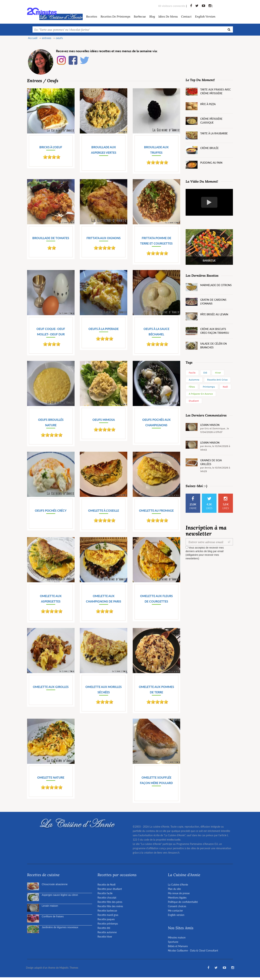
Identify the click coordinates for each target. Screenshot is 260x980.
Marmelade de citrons (216, 285)
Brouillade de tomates (51, 238)
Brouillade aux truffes (156, 150)
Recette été (104, 928)
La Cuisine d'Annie (178, 885)
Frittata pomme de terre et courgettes (156, 241)
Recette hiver (105, 937)
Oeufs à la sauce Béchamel (156, 332)
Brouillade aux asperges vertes (104, 150)
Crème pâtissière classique (211, 121)
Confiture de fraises (53, 916)
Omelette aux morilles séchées (104, 689)
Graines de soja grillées (211, 462)
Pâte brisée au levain (214, 314)
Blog (152, 16)
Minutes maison (177, 937)
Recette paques (106, 919)
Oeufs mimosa (104, 420)
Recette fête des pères (110, 902)
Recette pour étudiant (110, 889)
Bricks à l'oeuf (51, 147)
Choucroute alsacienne (55, 884)
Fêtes (192, 387)
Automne (194, 380)
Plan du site (174, 889)
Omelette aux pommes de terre (156, 689)
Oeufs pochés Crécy (51, 510)
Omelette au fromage (156, 510)
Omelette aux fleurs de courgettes (156, 599)
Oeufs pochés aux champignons (156, 422)
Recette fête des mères (110, 906)
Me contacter (175, 911)
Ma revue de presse (179, 893)
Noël (225, 387)
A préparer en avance (201, 394)
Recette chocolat (107, 898)
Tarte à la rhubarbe (214, 133)
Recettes (92, 16)
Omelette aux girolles (51, 687)
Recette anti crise (217, 380)
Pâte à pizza (208, 104)
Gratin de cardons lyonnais (213, 302)
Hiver (218, 373)
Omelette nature (51, 777)
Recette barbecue (107, 911)
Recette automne (107, 932)
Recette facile (105, 893)
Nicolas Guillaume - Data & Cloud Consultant (193, 950)
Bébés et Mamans (178, 946)
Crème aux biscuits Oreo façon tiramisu (215, 331)
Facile (192, 373)
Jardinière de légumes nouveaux (60, 927)
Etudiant (194, 401)
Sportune (173, 942)
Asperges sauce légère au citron (60, 895)
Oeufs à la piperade (104, 329)
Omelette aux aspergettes (51, 599)
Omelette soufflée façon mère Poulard (156, 780)
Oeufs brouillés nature (51, 422)
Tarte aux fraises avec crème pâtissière (215, 91)
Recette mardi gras (108, 915)
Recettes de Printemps (115, 16)
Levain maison (210, 425)
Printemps (209, 387)
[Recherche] (229, 29)
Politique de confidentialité (183, 902)
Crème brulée (209, 148)
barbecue (140, 16)
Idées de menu (168, 16)
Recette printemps (108, 924)
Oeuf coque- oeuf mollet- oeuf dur (51, 332)
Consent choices (177, 906)
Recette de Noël (106, 885)
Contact (186, 16)
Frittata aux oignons (104, 238)
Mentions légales (177, 898)
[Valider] (230, 542)
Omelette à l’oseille (104, 510)
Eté (205, 373)
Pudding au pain (211, 163)
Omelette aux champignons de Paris (104, 599)
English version (205, 16)
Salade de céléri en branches (214, 346)
